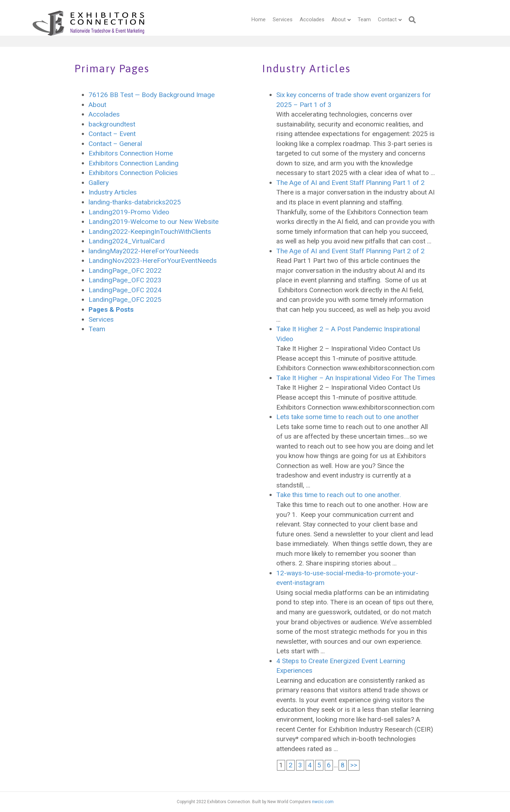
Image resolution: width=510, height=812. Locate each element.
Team (350, 19)
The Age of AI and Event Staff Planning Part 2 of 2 (350, 251)
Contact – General (115, 144)
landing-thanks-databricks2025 (135, 202)
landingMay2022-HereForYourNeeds (144, 251)
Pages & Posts (111, 309)
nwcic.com (323, 802)
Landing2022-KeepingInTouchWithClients (150, 232)
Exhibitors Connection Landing (134, 163)
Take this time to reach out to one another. (339, 495)
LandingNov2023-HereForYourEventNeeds (153, 261)
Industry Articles (113, 192)
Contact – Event (112, 134)
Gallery (99, 183)
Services (269, 19)
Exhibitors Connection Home (131, 153)
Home (245, 19)
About (325, 19)
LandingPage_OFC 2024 (125, 290)
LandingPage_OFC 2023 (125, 280)
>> (354, 765)
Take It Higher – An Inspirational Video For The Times (356, 378)
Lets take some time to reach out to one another (348, 417)
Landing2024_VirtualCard (127, 241)
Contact (373, 19)
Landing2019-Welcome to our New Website (154, 222)
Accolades (298, 19)
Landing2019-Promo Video (129, 212)
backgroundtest (112, 124)
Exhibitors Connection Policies (133, 173)
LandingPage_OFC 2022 (125, 270)
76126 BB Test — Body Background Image (152, 95)
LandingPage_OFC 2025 (125, 300)
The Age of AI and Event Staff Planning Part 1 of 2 (350, 183)
